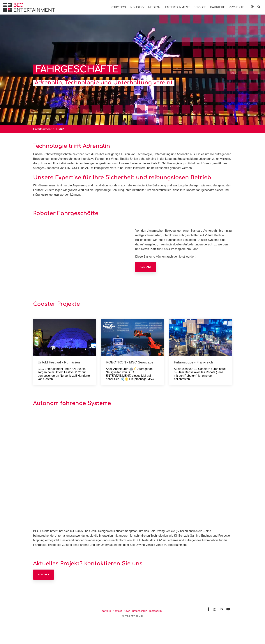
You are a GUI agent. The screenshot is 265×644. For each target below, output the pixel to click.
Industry (137, 7)
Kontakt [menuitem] (117, 611)
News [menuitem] (127, 611)
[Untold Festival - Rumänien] (64, 338)
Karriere (218, 7)
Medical (155, 7)
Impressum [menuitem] (155, 611)
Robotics (118, 7)
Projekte (236, 7)
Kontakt (146, 267)
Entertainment (177, 7)
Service (200, 7)
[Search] (259, 7)
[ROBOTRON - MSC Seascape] (132, 338)
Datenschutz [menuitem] (139, 611)
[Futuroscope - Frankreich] (201, 338)
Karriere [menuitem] (106, 611)
